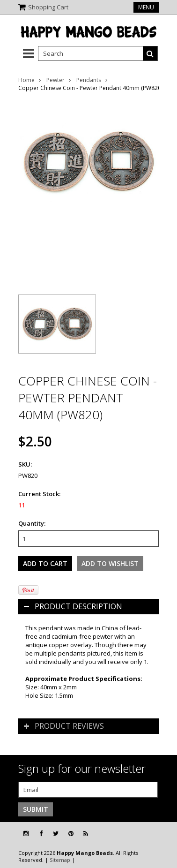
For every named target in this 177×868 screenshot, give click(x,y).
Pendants (89, 80)
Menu (146, 7)
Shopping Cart (48, 7)
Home (26, 80)
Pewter (55, 80)
